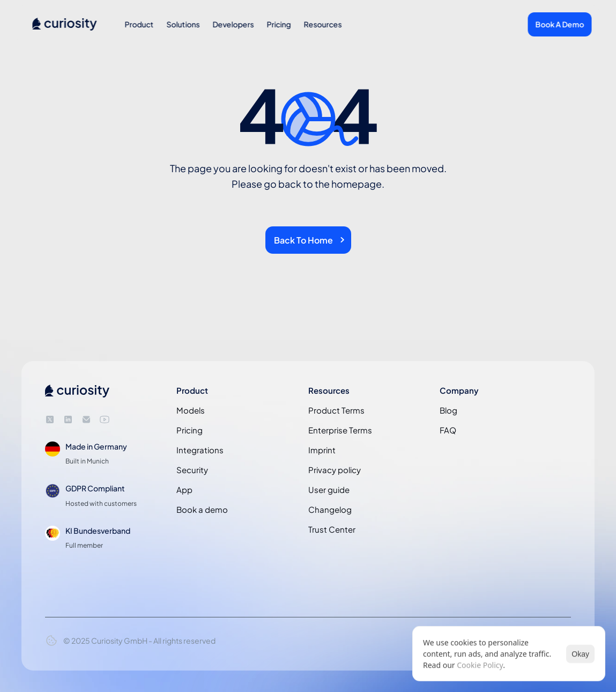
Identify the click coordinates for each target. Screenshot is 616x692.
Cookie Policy (480, 665)
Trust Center (332, 529)
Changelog (330, 509)
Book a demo (202, 509)
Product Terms (336, 410)
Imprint (322, 450)
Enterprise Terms (340, 430)
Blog (448, 410)
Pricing (279, 24)
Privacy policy (335, 470)
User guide (329, 489)
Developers (233, 24)
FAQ (448, 430)
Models (191, 410)
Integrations (200, 450)
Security (192, 470)
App (184, 489)
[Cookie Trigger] (51, 641)
